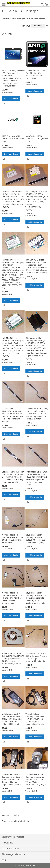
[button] (4, 103)
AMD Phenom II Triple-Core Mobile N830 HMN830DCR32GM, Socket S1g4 (35, 74)
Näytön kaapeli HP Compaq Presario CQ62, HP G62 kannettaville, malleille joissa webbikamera (13, 598)
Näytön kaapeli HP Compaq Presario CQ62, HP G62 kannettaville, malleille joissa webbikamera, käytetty (36, 598)
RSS (4, 860)
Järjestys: (26, 26)
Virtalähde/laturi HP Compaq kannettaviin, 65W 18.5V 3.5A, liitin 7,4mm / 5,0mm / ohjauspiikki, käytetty (35, 719)
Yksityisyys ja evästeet (13, 837)
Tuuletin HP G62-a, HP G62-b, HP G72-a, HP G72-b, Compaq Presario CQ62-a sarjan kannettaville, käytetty (13, 658)
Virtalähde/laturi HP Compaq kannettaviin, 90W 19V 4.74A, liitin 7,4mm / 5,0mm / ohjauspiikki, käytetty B (36, 779)
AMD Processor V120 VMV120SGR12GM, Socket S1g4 (13, 139)
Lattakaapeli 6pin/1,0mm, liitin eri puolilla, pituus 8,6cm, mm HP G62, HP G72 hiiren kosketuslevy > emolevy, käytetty (13, 477)
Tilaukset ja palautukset (14, 854)
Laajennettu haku (11, 849)
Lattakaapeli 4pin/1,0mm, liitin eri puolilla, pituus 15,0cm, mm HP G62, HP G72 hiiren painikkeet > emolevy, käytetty (37, 414)
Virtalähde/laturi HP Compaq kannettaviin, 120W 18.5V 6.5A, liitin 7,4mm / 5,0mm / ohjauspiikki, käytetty (12, 719)
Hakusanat (7, 843)
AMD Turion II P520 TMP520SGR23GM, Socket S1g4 (37, 139)
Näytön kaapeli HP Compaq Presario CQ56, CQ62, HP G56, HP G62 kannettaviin (13, 539)
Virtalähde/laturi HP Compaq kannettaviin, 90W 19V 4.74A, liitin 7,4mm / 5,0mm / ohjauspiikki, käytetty (12, 779)
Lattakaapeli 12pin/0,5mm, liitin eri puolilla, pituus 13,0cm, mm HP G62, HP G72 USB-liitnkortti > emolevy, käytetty (13, 415)
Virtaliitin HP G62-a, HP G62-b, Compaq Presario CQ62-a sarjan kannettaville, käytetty (36, 657)
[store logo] (19, 3)
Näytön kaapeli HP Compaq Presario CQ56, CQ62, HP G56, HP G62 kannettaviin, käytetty (36, 539)
